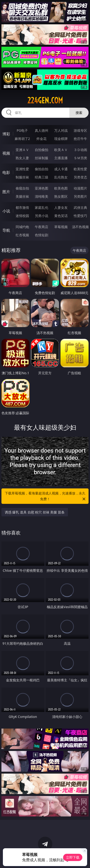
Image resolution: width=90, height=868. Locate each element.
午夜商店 (42, 227)
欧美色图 (61, 188)
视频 (6, 153)
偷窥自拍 (22, 188)
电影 (6, 172)
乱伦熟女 (61, 177)
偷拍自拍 (42, 169)
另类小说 (42, 216)
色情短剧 (42, 235)
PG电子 (22, 130)
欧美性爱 (80, 169)
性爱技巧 (80, 216)
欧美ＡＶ (61, 150)
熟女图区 (61, 196)
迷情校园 (22, 216)
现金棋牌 (61, 139)
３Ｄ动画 (80, 150)
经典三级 (42, 177)
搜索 (79, 113)
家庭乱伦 (42, 207)
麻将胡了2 (22, 139)
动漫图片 (80, 188)
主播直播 (61, 158)
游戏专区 (80, 130)
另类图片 (80, 196)
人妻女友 (61, 207)
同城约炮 (22, 227)
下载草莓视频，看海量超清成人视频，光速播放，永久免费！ (46, 496)
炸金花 (42, 139)
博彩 (6, 134)
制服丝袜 (22, 177)
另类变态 (80, 177)
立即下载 (73, 857)
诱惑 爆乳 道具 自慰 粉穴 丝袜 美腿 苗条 (35, 512)
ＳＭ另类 (80, 158)
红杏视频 (22, 235)
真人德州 (42, 130)
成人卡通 (61, 169)
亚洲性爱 (22, 169)
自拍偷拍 (42, 150)
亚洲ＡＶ (22, 150)
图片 (6, 192)
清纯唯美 (42, 196)
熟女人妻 (22, 158)
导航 (6, 230)
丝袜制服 (42, 158)
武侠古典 (80, 207)
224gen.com (45, 100)
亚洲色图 (42, 188)
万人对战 (61, 130)
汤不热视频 (80, 227)
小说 (6, 211)
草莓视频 (61, 227)
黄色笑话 (61, 216)
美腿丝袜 (22, 196)
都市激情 (22, 207)
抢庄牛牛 (80, 139)
